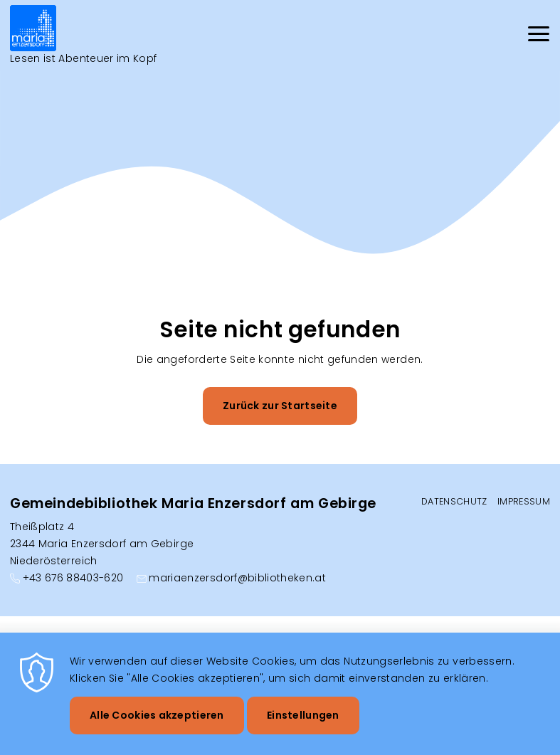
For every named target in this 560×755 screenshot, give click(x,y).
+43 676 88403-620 (73, 578)
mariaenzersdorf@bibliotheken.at (237, 578)
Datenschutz (454, 501)
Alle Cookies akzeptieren (157, 726)
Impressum (524, 501)
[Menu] (539, 36)
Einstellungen (303, 726)
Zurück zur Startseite (280, 406)
